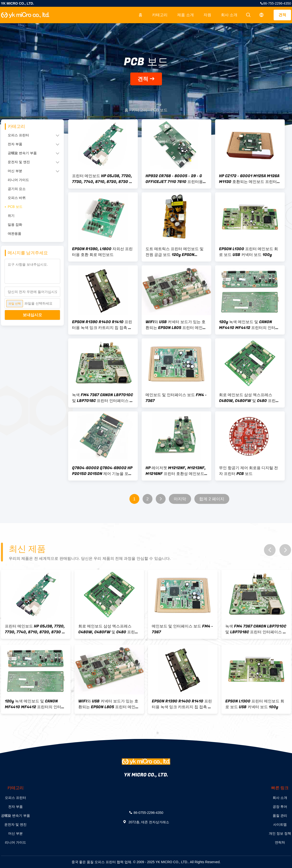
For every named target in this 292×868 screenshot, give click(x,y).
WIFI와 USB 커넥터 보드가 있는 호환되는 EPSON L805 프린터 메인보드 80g (176, 325)
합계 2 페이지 (212, 499)
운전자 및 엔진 (19, 162)
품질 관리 (280, 816)
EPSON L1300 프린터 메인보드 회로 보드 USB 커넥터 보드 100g (248, 252)
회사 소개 (229, 15)
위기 (11, 216)
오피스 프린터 (18, 135)
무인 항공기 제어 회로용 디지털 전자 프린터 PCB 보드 (248, 471)
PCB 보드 (15, 207)
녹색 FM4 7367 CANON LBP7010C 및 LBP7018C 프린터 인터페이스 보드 (103, 398)
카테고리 (160, 15)
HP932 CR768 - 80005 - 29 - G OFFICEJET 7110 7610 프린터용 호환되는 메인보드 (174, 179)
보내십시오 (32, 315)
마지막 (180, 499)
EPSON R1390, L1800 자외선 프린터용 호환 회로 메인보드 (102, 252)
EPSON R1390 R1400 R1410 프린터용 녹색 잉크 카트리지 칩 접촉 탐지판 (102, 325)
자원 (207, 15)
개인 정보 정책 (280, 833)
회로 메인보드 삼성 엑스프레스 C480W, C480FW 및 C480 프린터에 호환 (249, 398)
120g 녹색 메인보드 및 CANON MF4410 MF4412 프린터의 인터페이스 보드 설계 (249, 325)
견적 (282, 15)
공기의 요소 (17, 189)
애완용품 (15, 233)
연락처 (280, 842)
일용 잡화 (15, 225)
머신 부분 (15, 171)
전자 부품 (15, 144)
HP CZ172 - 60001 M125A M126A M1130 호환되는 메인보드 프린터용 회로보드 (250, 179)
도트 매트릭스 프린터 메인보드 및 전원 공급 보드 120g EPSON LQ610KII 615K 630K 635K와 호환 (176, 252)
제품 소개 (185, 15)
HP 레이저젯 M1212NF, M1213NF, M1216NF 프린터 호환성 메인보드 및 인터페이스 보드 (176, 471)
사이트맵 (280, 824)
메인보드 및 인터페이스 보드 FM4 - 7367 (176, 398)
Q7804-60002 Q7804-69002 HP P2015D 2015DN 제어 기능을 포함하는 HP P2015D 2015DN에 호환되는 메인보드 (103, 471)
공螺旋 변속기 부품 (22, 153)
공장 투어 (280, 807)
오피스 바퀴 (17, 198)
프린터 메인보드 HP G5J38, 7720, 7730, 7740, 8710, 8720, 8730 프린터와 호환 (102, 179)
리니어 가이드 (18, 180)
